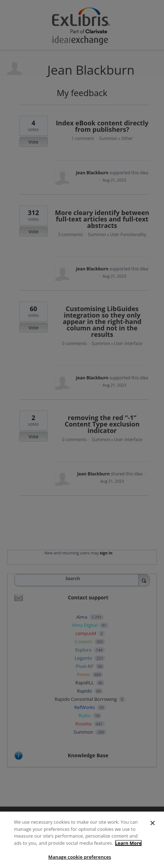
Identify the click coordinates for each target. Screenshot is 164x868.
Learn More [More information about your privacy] (128, 843)
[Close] (153, 823)
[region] (82, 840)
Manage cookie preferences (80, 857)
